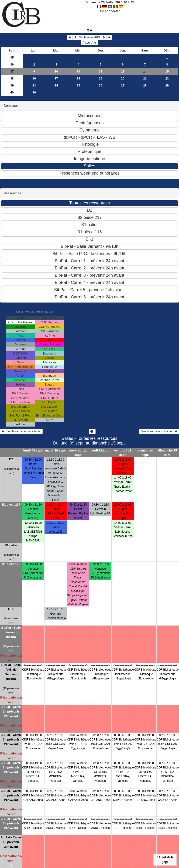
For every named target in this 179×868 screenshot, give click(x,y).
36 (12, 64)
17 (56, 78)
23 (34, 85)
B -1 (11, 609)
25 (78, 85)
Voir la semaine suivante (159, 431)
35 (12, 57)
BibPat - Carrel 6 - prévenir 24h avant (11, 842)
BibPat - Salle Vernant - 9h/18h (11, 632)
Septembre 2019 (90, 37)
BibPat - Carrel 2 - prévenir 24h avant (11, 739)
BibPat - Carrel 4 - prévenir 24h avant (11, 795)
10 (56, 71)
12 (101, 71)
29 (167, 85)
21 (145, 78)
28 (145, 85)
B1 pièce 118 (11, 564)
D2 (11, 459)
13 (123, 71)
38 (12, 78)
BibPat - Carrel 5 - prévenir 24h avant (11, 823)
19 (101, 78)
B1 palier (11, 545)
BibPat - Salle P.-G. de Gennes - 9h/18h (11, 672)
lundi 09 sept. (33, 450)
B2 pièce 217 (11, 505)
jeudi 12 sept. (100, 450)
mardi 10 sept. (56, 450)
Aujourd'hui (89, 43)
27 (123, 85)
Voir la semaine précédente (21, 431)
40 (12, 92)
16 (34, 78)
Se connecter (110, 11)
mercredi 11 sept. (78, 453)
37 (12, 71)
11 (78, 71)
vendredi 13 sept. (123, 453)
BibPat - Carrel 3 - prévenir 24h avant (11, 767)
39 (12, 85)
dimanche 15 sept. (168, 453)
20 (123, 78)
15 (167, 71)
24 (56, 85)
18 (78, 78)
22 (167, 78)
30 (34, 92)
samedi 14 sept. (145, 453)
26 (101, 85)
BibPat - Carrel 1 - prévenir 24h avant (11, 711)
